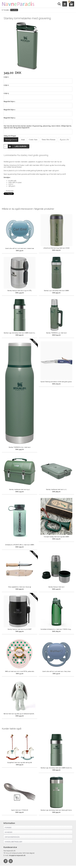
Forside (6, 10)
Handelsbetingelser (13, 842)
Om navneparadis (12, 837)
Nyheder (9, 832)
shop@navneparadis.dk (17, 855)
